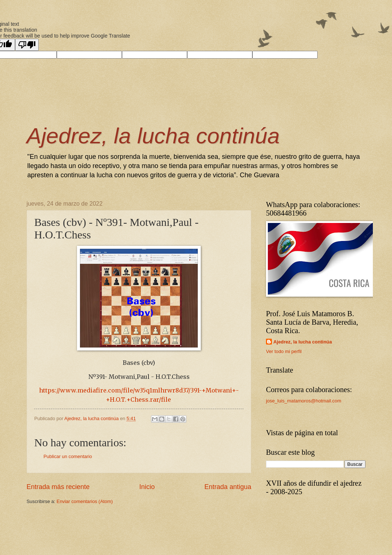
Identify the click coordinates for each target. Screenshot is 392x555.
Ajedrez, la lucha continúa (153, 136)
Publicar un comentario (68, 456)
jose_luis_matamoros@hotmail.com (304, 401)
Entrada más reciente (58, 487)
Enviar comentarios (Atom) (85, 501)
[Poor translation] (27, 45)
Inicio (147, 487)
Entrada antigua (228, 487)
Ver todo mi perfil (284, 351)
